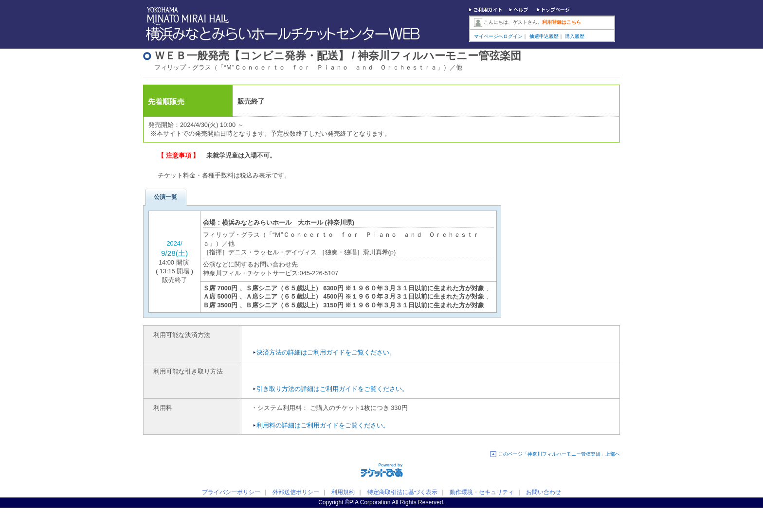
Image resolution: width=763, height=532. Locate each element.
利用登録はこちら (562, 22)
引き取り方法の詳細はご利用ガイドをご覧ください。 (332, 389)
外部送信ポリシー (296, 492)
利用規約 (343, 492)
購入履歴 (575, 36)
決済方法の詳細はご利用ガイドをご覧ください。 (326, 352)
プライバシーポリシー (231, 492)
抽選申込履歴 (544, 36)
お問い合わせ (544, 492)
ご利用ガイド (486, 11)
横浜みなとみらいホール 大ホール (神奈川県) (288, 222)
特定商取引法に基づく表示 (402, 492)
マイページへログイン (498, 36)
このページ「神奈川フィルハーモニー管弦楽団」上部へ (559, 454)
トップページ (554, 11)
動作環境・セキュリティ (482, 492)
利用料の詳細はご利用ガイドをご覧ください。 (323, 425)
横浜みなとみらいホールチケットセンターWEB (285, 34)
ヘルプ (519, 11)
